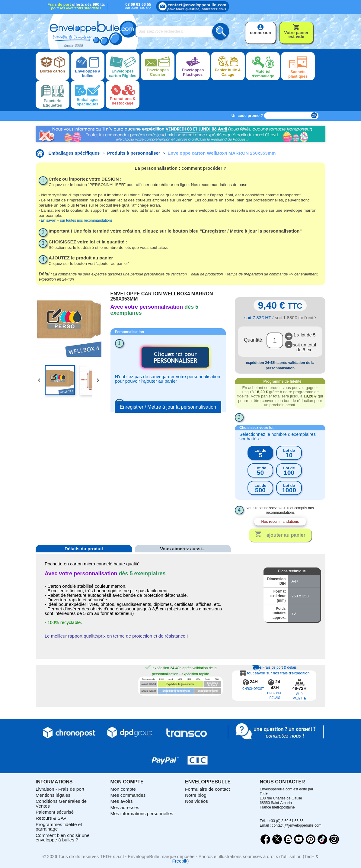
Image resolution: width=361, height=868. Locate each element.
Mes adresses (125, 807)
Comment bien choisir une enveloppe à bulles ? (62, 837)
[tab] (84, 558)
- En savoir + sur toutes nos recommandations (76, 220)
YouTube (299, 839)
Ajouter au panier (280, 535)
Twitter (277, 839)
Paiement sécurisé (55, 812)
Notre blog (196, 795)
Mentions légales (53, 795)
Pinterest (311, 839)
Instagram (334, 839)
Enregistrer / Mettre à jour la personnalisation (168, 407)
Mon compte (123, 789)
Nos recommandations (280, 522)
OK (314, 115)
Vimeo (322, 839)
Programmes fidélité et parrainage (59, 827)
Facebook (265, 839)
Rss (288, 839)
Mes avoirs (122, 801)
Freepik (180, 861)
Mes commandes (128, 795)
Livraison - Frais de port (60, 789)
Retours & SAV (51, 818)
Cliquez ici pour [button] (175, 357)
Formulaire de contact (208, 789)
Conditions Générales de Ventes (61, 803)
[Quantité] (275, 340)
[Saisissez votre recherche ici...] (177, 32)
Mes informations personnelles (142, 813)
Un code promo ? (247, 116)
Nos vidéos (196, 801)
